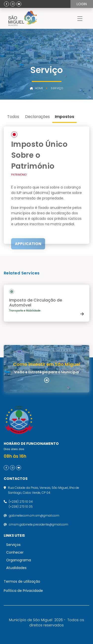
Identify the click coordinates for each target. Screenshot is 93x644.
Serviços (13, 545)
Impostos (64, 117)
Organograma (19, 560)
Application (28, 244)
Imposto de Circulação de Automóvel (36, 303)
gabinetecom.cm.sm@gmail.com (34, 515)
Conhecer (15, 552)
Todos (13, 117)
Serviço (57, 88)
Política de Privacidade (23, 591)
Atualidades (16, 568)
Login (82, 4)
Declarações (37, 117)
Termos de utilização (22, 581)
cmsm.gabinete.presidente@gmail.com (39, 524)
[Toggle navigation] (80, 18)
